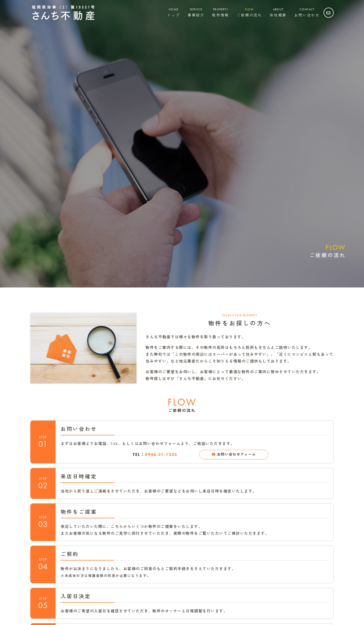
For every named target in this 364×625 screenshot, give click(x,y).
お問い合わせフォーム (237, 455)
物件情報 (221, 12)
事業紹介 (196, 12)
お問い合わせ (307, 12)
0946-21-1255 (161, 455)
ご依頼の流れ (249, 12)
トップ (173, 12)
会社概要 (278, 12)
